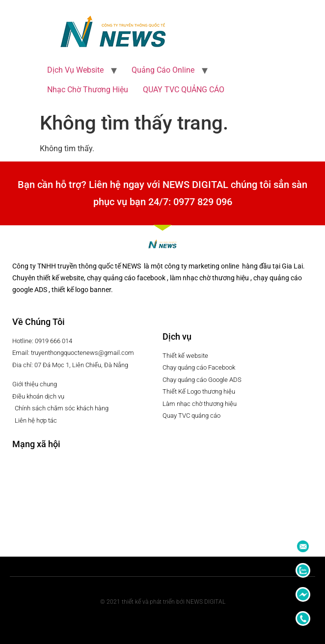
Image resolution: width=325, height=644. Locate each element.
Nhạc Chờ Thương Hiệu (88, 90)
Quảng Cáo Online (163, 70)
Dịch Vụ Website (75, 70)
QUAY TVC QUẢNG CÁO (184, 90)
